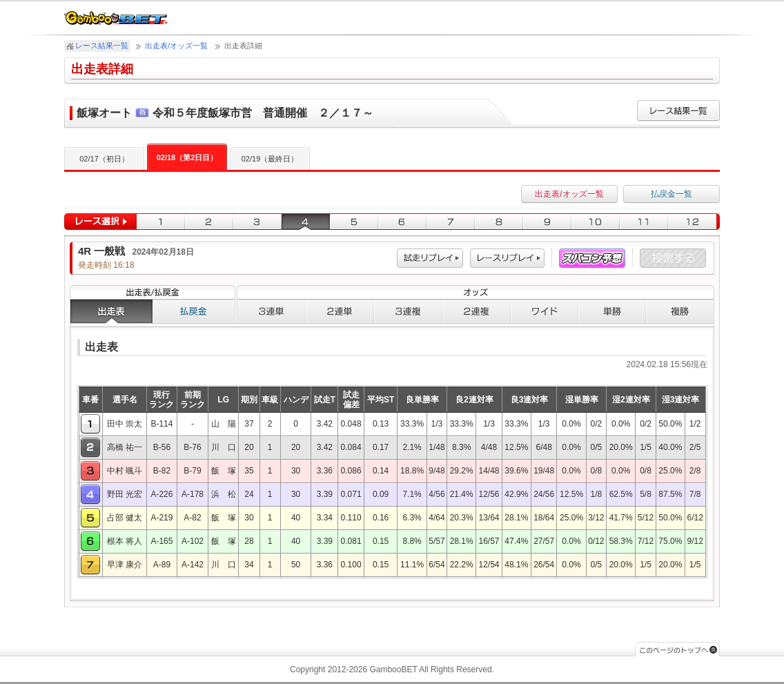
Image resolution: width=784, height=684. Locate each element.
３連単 (271, 311)
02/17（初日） (104, 159)
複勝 (680, 311)
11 (644, 222)
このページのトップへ (677, 649)
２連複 (477, 311)
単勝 (612, 311)
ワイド (545, 311)
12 (694, 222)
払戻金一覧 (672, 194)
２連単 (340, 311)
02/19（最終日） (270, 159)
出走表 (111, 311)
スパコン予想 (592, 258)
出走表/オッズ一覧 (176, 46)
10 (596, 222)
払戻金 (194, 311)
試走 (430, 258)
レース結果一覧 (102, 46)
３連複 (408, 311)
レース (507, 258)
